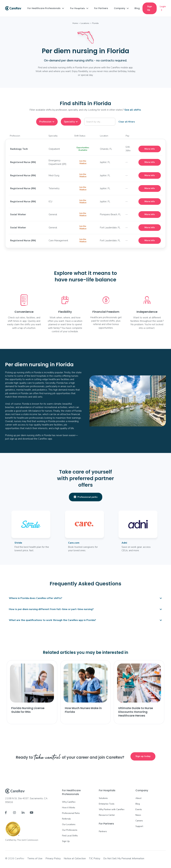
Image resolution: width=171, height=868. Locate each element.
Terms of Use (35, 858)
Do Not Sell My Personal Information (124, 858)
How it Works (69, 808)
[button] (46, 8)
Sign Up (150, 8)
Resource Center (107, 815)
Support (139, 826)
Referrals (66, 819)
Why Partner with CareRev (112, 809)
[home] (13, 8)
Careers (139, 821)
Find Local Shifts (70, 836)
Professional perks (86, 497)
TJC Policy (95, 858)
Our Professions (70, 830)
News (138, 815)
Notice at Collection (75, 858)
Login (163, 8)
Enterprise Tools (107, 804)
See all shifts (133, 110)
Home (75, 23)
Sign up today (143, 756)
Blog (138, 804)
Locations (85, 23)
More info (150, 149)
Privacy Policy (53, 858)
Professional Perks (71, 813)
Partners (103, 831)
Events (139, 809)
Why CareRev (69, 802)
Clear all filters (127, 122)
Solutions (103, 798)
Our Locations (69, 824)
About (138, 798)
